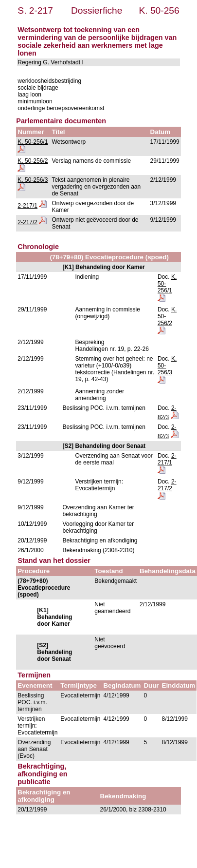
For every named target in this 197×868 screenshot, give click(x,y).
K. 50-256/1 (33, 142)
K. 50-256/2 (33, 161)
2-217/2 (27, 222)
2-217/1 (27, 206)
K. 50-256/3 (33, 180)
